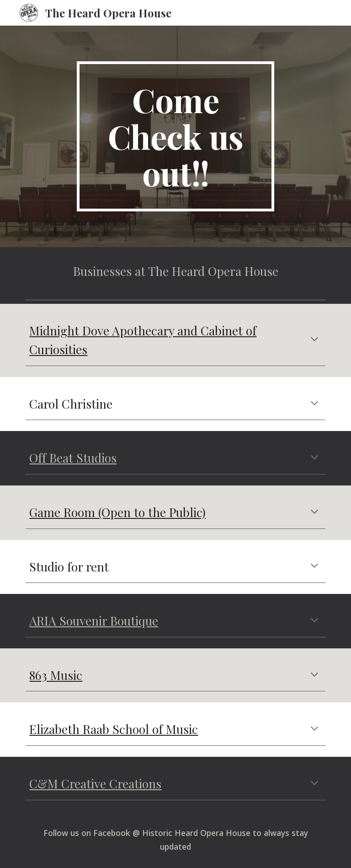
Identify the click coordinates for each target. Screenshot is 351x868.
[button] (314, 340)
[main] (175, 136)
